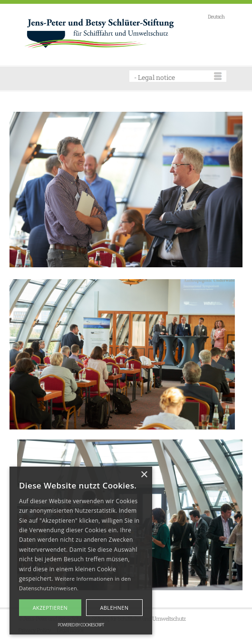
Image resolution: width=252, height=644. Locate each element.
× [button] (144, 475)
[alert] (81, 551)
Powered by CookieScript (81, 625)
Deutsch (216, 16)
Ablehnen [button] (114, 608)
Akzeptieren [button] (50, 608)
